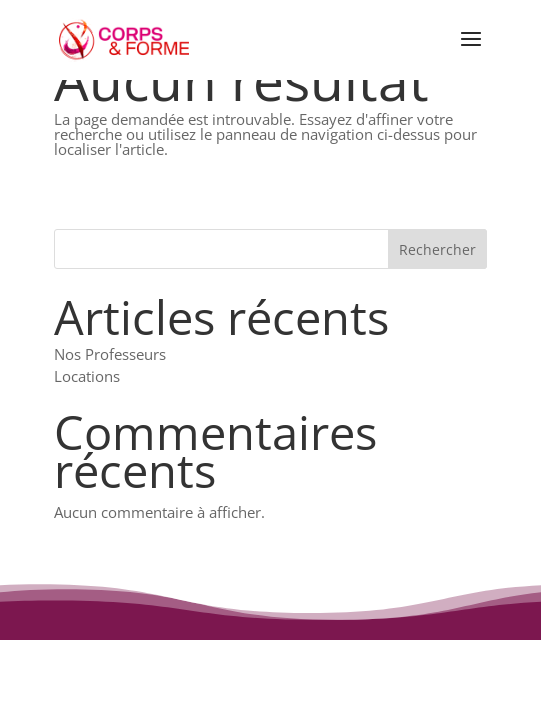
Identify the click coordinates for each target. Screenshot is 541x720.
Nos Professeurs (110, 354)
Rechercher (437, 249)
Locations (87, 376)
